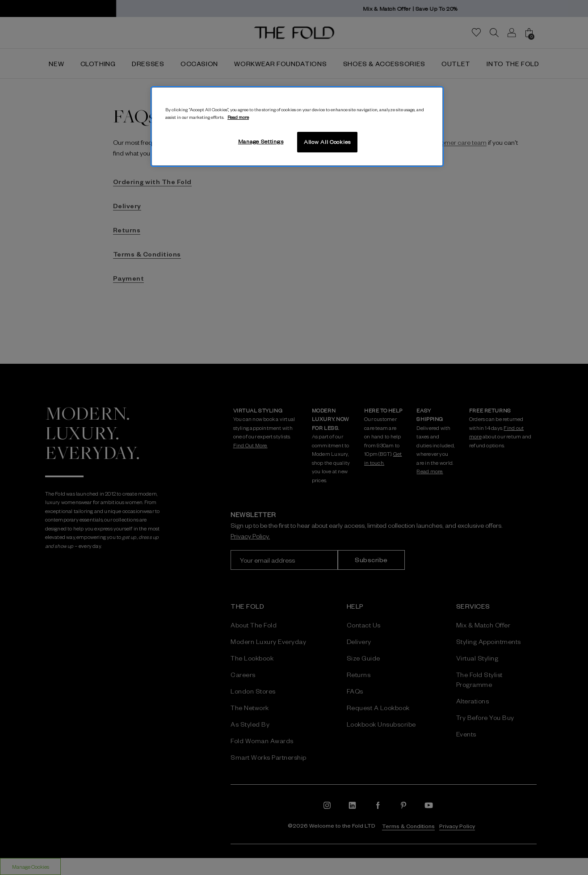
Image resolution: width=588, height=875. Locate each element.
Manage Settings (261, 141)
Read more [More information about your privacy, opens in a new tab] (238, 117)
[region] (297, 126)
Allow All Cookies (327, 142)
